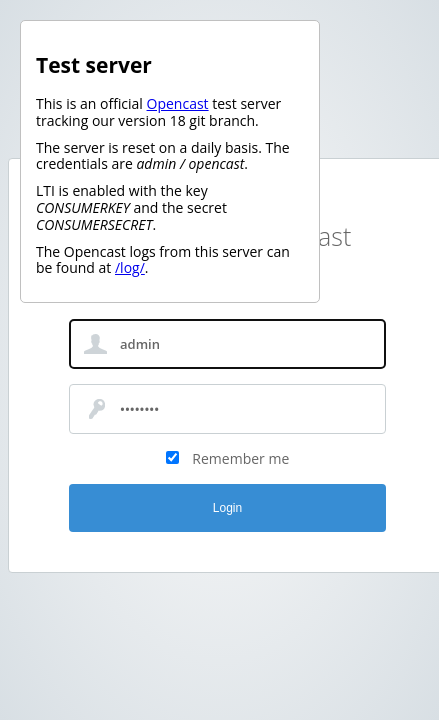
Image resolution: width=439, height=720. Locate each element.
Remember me (240, 458)
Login (227, 508)
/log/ (130, 267)
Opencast (178, 103)
